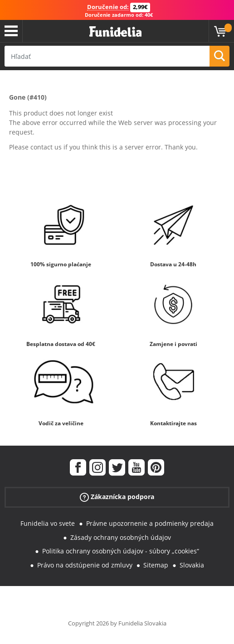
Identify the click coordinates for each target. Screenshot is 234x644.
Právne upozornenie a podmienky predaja (150, 523)
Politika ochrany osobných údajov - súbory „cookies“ (121, 551)
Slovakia (192, 565)
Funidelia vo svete (48, 523)
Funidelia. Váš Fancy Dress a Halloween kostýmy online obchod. (115, 32)
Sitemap (156, 565)
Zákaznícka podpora (117, 497)
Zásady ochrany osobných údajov (121, 537)
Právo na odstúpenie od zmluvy (85, 565)
